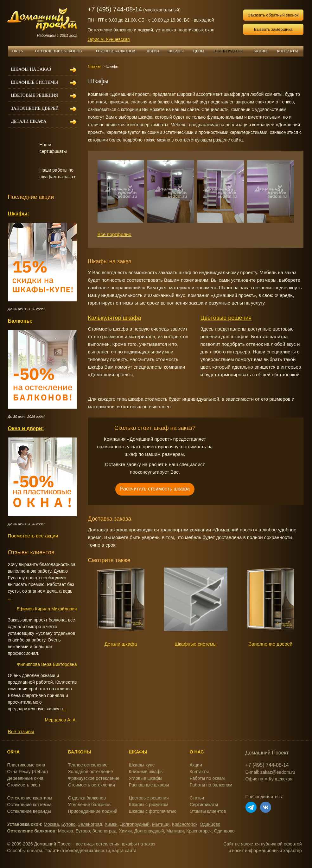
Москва (51, 824)
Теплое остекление (88, 765)
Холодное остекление (91, 772)
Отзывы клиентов (208, 811)
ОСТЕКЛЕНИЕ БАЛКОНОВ (62, 51)
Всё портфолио (115, 234)
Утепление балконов (89, 805)
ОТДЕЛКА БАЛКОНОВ (119, 51)
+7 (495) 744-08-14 (115, 9)
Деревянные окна (25, 778)
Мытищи (161, 824)
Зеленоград (90, 824)
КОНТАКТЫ (287, 51)
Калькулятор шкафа (115, 318)
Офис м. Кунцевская (109, 39)
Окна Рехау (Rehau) (28, 772)
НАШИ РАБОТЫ (229, 51)
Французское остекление (94, 778)
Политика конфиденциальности (77, 851)
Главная (95, 66)
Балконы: (20, 321)
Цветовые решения (226, 318)
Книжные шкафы (146, 772)
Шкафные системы (195, 644)
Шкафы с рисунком (149, 805)
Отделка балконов (87, 798)
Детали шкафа (121, 644)
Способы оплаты (25, 851)
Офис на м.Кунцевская (269, 779)
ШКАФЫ (176, 51)
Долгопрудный (135, 824)
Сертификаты (204, 805)
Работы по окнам (207, 778)
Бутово (69, 824)
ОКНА (20, 51)
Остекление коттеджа (30, 805)
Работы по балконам (211, 785)
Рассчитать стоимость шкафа (155, 489)
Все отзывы (21, 731)
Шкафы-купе (142, 765)
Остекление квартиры (30, 798)
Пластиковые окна (26, 765)
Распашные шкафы (149, 785)
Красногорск (185, 824)
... (10, 598)
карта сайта (124, 851)
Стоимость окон (24, 785)
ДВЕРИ (155, 51)
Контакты (199, 772)
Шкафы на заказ (31, 69)
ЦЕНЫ (201, 51)
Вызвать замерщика (273, 29)
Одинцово (210, 824)
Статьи (197, 798)
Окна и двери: (26, 428)
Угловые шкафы (146, 778)
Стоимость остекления (92, 785)
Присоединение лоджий (93, 811)
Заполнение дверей (271, 644)
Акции (196, 765)
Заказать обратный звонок (273, 15)
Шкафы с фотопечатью (153, 811)
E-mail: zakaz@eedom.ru (270, 772)
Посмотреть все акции (33, 536)
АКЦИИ (263, 51)
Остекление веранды (29, 811)
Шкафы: (19, 214)
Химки (111, 824)
